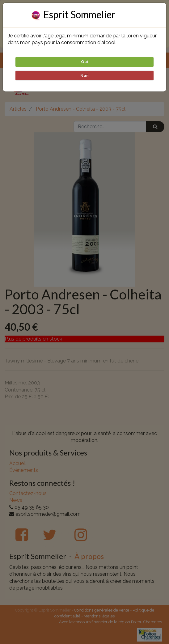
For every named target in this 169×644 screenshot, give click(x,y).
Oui (84, 62)
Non (84, 76)
